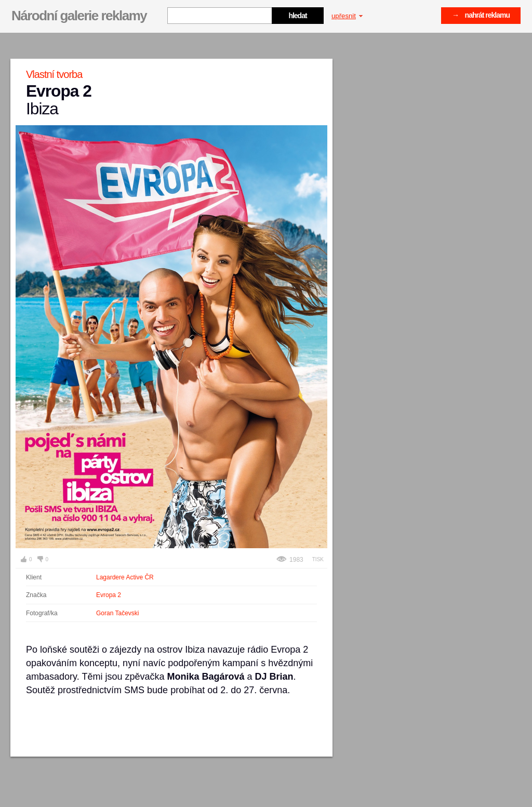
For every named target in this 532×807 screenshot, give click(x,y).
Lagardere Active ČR (125, 577)
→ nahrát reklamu (481, 15)
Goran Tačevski (117, 613)
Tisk (318, 559)
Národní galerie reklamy (79, 16)
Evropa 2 (109, 595)
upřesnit (347, 16)
